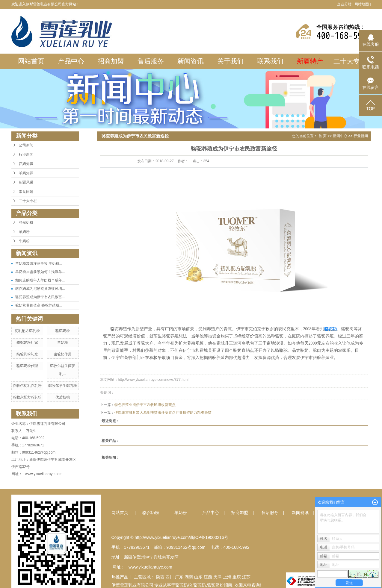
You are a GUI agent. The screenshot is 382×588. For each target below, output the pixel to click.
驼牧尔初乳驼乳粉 (27, 386)
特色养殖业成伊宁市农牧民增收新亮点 (145, 405)
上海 (227, 577)
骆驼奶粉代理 (27, 366)
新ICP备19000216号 (209, 537)
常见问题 (26, 192)
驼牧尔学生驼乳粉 (63, 386)
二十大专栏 (350, 61)
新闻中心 (340, 136)
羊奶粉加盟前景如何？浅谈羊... (40, 272)
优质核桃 (63, 397)
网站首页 (31, 61)
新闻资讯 (191, 61)
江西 (208, 577)
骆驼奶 (200, 585)
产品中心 (71, 61)
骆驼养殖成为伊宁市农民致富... (40, 297)
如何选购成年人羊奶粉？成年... (40, 280)
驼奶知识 (26, 164)
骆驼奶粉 (26, 222)
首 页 (323, 136)
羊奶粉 (24, 232)
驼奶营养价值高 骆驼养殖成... (39, 305)
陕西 (160, 577)
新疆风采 (26, 182)
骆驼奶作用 (63, 354)
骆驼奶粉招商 (220, 585)
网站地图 (362, 4)
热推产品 (120, 577)
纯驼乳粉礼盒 (27, 354)
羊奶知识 (26, 173)
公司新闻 (26, 145)
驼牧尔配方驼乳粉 (27, 397)
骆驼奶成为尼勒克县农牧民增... (40, 289)
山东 (198, 577)
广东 (179, 577)
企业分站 (344, 4)
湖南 (189, 577)
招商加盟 (111, 61)
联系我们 (270, 61)
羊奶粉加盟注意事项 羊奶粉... (39, 263)
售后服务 (151, 61)
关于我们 (230, 61)
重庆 (237, 577)
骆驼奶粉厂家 (27, 343)
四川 (170, 577)
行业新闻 (26, 154)
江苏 (246, 577)
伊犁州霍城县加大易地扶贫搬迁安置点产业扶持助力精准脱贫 (163, 413)
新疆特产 (310, 61)
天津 (218, 577)
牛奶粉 (24, 241)
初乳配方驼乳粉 (27, 331)
